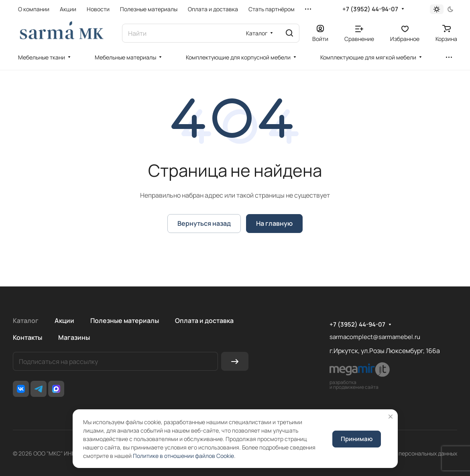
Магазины (74, 337)
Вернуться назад (204, 223)
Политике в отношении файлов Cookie (183, 456)
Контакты (27, 337)
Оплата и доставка (204, 321)
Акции (64, 321)
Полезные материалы (125, 321)
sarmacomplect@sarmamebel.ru (375, 337)
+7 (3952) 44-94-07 (370, 9)
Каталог (26, 321)
